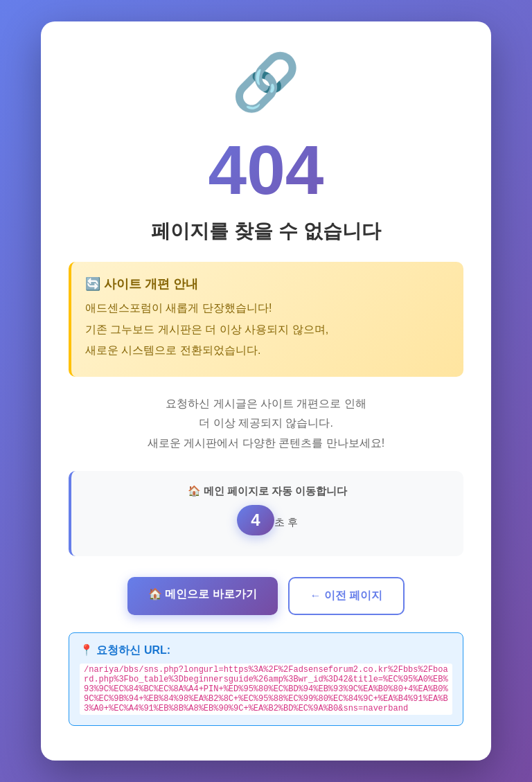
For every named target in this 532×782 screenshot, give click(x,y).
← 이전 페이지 (347, 593)
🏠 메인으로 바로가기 (203, 592)
